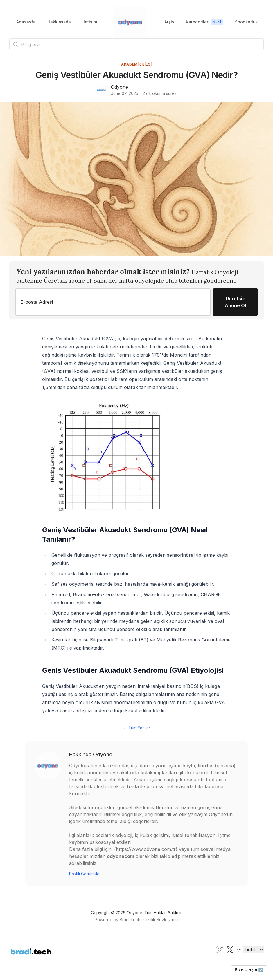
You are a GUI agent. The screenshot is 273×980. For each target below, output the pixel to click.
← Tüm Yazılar (137, 728)
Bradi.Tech (130, 920)
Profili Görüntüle (84, 874)
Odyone (120, 87)
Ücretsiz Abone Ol (235, 302)
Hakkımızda (59, 22)
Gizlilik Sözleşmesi (161, 920)
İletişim (90, 22)
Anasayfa (26, 22)
